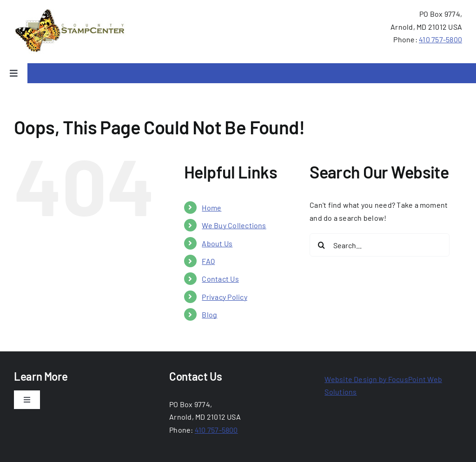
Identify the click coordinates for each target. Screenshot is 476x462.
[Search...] (380, 245)
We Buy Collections (234, 225)
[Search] (321, 245)
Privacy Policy (224, 297)
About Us (217, 243)
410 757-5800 (440, 39)
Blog (209, 314)
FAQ (208, 261)
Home (212, 208)
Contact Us (220, 279)
